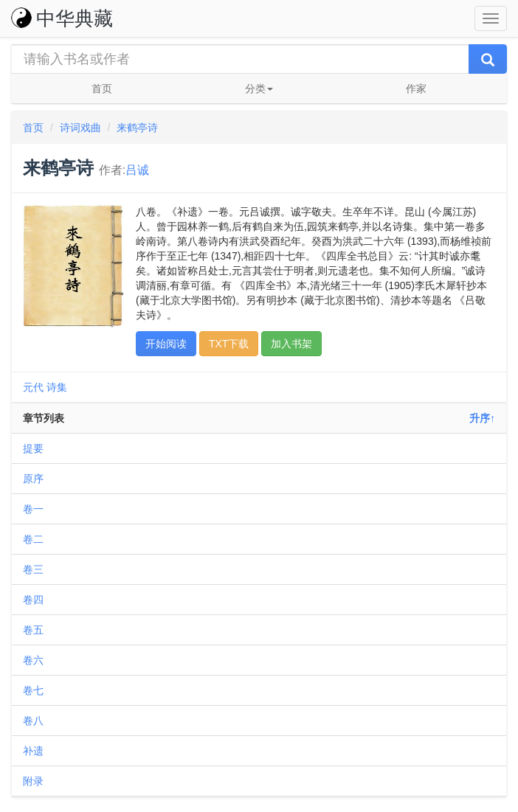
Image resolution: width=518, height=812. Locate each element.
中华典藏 (62, 18)
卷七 (33, 690)
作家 (416, 89)
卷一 (33, 509)
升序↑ (482, 418)
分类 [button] (259, 89)
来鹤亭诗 (137, 128)
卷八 (33, 721)
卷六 (33, 660)
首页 (102, 89)
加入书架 (291, 344)
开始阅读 (166, 344)
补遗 (33, 751)
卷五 (33, 630)
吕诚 (137, 170)
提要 (33, 448)
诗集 (57, 387)
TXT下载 (229, 344)
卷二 (33, 539)
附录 (33, 781)
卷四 (33, 600)
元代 (33, 387)
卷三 (33, 569)
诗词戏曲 (80, 128)
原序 (33, 479)
